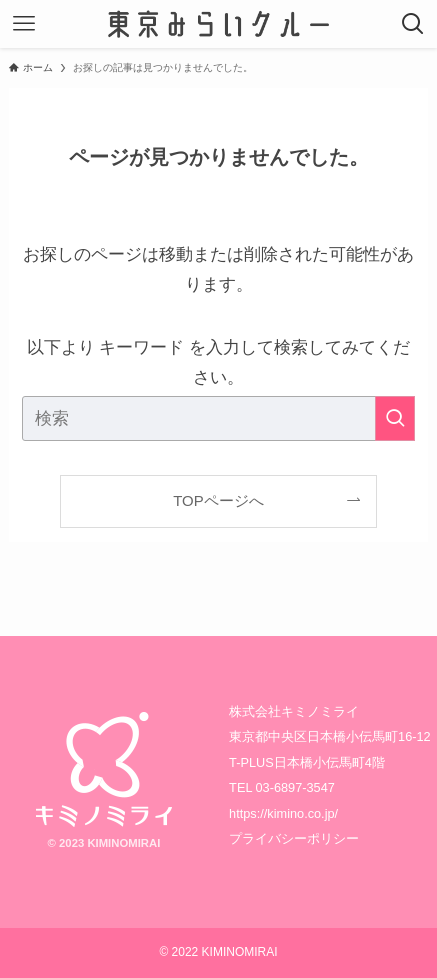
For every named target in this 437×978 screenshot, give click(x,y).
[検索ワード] (218, 418)
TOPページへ (218, 500)
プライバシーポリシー (294, 838)
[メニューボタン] (24, 24)
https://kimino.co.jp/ (283, 813)
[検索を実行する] (395, 418)
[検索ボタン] (413, 24)
